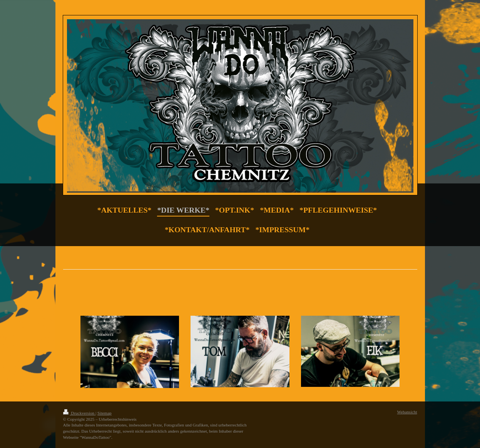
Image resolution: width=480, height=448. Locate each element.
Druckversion (79, 413)
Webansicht (407, 412)
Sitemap (105, 413)
